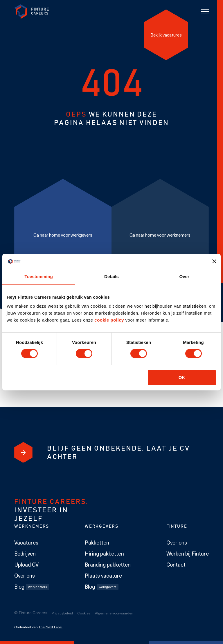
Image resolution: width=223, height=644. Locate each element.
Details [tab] (111, 276)
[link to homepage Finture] (32, 12)
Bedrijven (25, 554)
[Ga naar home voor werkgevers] (63, 235)
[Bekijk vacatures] (166, 35)
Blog (32, 587)
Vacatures (26, 543)
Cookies (84, 613)
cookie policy (109, 320)
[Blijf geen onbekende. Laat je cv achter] (23, 452)
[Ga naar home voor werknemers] (160, 235)
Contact (176, 565)
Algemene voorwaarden (114, 613)
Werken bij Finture (188, 554)
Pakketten (97, 543)
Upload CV (26, 565)
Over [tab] (184, 276)
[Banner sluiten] (214, 261)
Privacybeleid (62, 613)
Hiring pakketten (104, 554)
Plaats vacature (103, 576)
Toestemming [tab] (39, 276)
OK (182, 377)
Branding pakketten (108, 565)
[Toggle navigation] (205, 12)
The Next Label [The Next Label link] (51, 627)
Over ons (25, 576)
